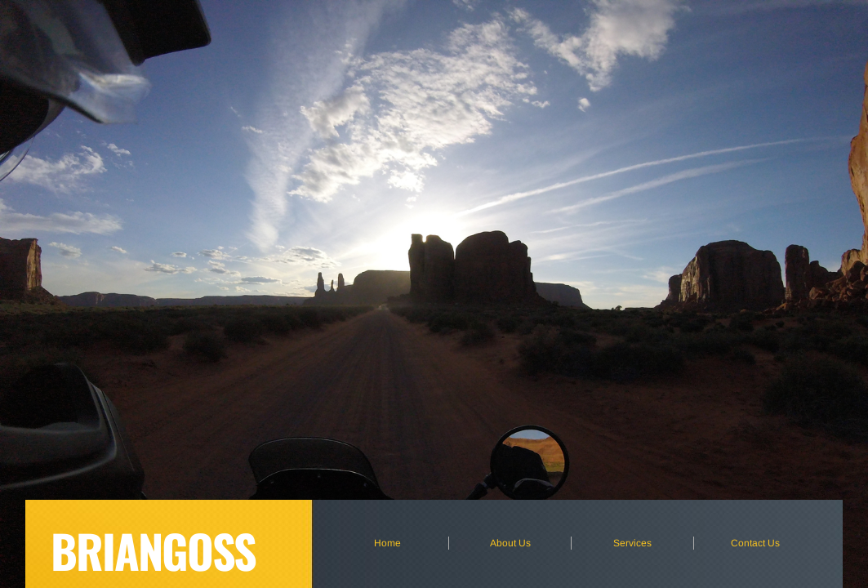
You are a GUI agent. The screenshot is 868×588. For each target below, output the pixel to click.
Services (632, 543)
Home (387, 543)
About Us (510, 543)
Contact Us (755, 543)
